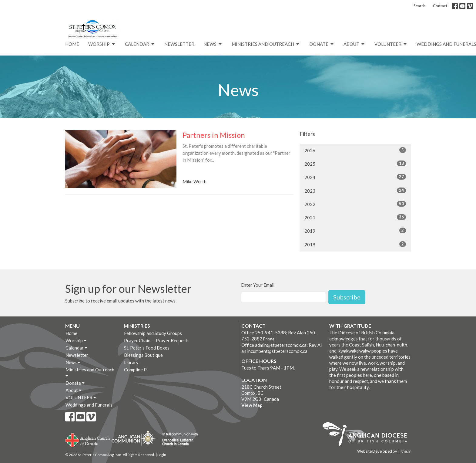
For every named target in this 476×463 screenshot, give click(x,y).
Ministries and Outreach (266, 44)
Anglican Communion (134, 438)
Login (162, 455)
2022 (355, 204)
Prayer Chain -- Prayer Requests (157, 340)
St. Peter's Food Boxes (147, 348)
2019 (355, 231)
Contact (440, 6)
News (213, 44)
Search (419, 6)
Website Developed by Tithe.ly (384, 451)
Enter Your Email (258, 285)
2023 (355, 191)
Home (72, 44)
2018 (355, 244)
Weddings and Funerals (89, 405)
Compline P (135, 370)
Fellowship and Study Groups (153, 333)
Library (131, 362)
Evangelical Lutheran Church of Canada (178, 439)
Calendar (140, 44)
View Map (252, 405)
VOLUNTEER (391, 44)
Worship (102, 44)
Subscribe (347, 297)
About (354, 44)
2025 (355, 164)
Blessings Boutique (143, 355)
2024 (355, 177)
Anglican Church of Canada (88, 439)
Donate (322, 44)
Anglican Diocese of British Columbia (368, 435)
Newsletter (179, 44)
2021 (355, 217)
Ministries (137, 326)
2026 (355, 150)
